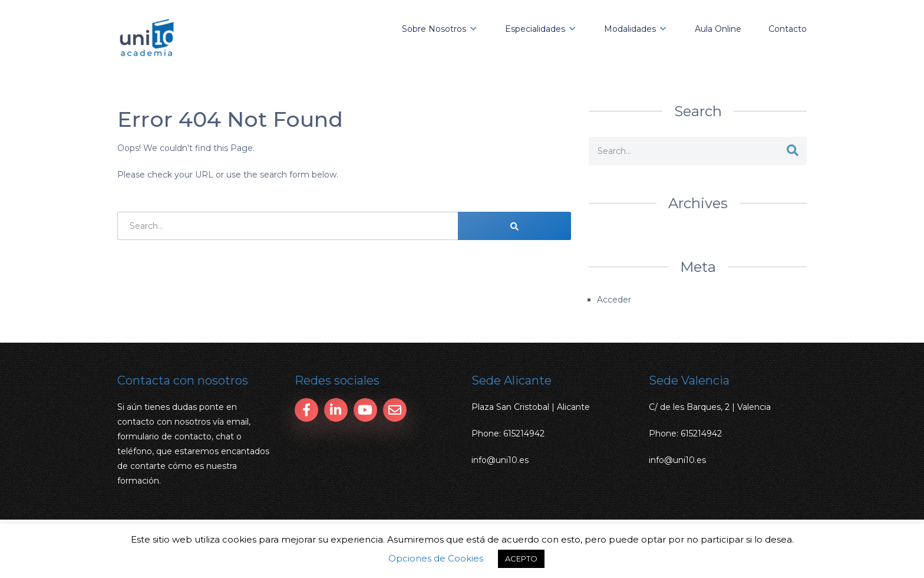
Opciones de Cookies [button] (436, 558)
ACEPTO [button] (521, 559)
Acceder (614, 300)
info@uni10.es (500, 460)
